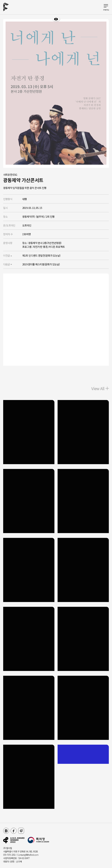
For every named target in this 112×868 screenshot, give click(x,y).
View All (100, 388)
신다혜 (19, 861)
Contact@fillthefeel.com (28, 855)
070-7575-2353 (9, 855)
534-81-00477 (24, 858)
